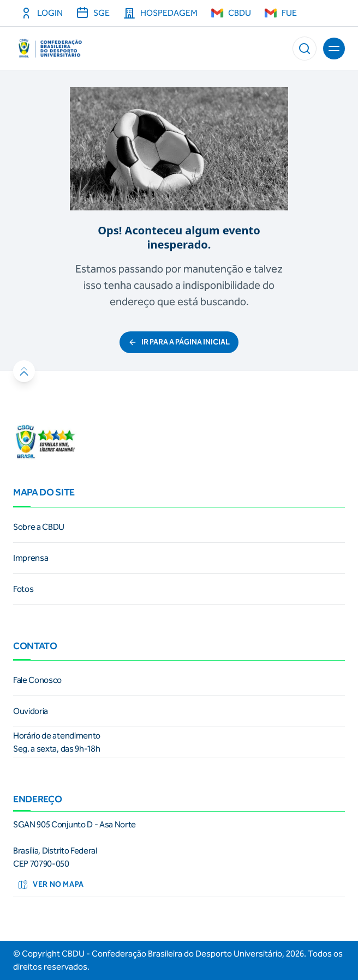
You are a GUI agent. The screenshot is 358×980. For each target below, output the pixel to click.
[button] (305, 49)
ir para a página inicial (179, 342)
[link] (179, 527)
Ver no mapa (51, 885)
